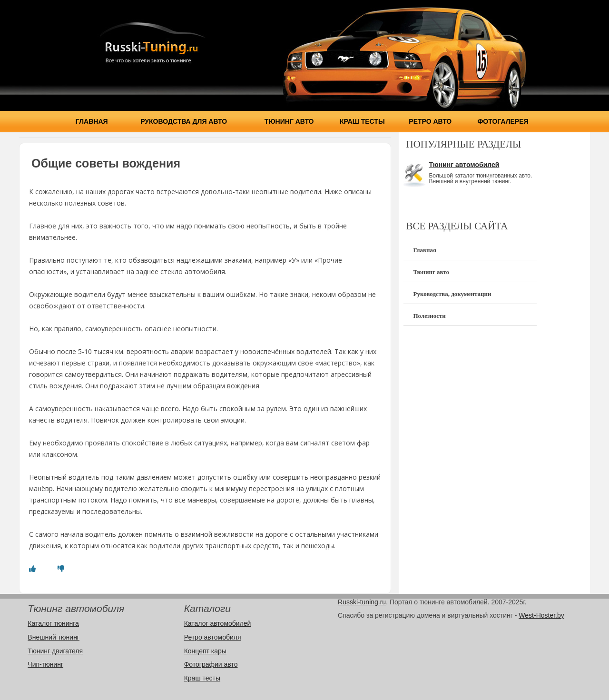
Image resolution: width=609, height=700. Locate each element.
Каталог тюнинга (53, 623)
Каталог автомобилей (218, 623)
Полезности (429, 316)
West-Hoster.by (541, 615)
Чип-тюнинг (45, 664)
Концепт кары (205, 651)
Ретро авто (430, 121)
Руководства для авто (184, 121)
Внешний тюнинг (54, 637)
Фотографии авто (211, 664)
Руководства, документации (452, 294)
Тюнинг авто (289, 121)
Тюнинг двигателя (55, 651)
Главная (92, 121)
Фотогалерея (503, 121)
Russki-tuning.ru (362, 602)
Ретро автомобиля (213, 637)
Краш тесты (362, 121)
